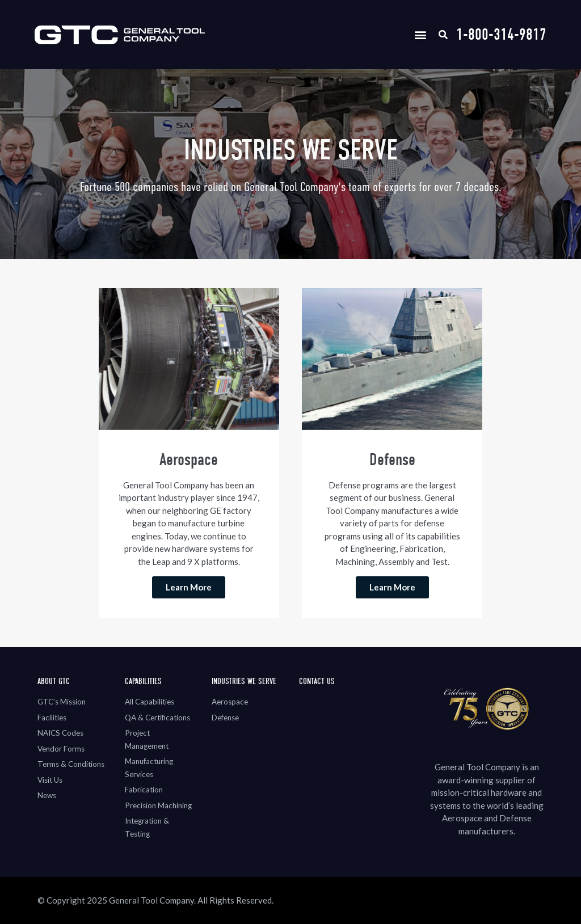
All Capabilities (150, 702)
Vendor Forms (61, 749)
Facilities (52, 718)
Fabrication (144, 790)
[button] (421, 35)
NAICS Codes (60, 733)
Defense (225, 718)
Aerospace (230, 702)
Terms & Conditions (71, 764)
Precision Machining (158, 805)
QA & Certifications (157, 718)
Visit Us (50, 780)
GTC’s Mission (62, 702)
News (47, 795)
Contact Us (317, 681)
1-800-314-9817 (501, 35)
